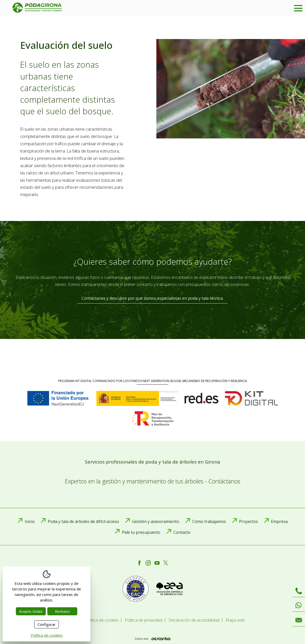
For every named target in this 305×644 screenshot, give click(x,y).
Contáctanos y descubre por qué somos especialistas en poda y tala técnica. (152, 298)
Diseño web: (152, 639)
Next (299, 119)
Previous (162, 119)
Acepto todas (31, 611)
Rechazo (62, 611)
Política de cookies (47, 635)
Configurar (47, 624)
